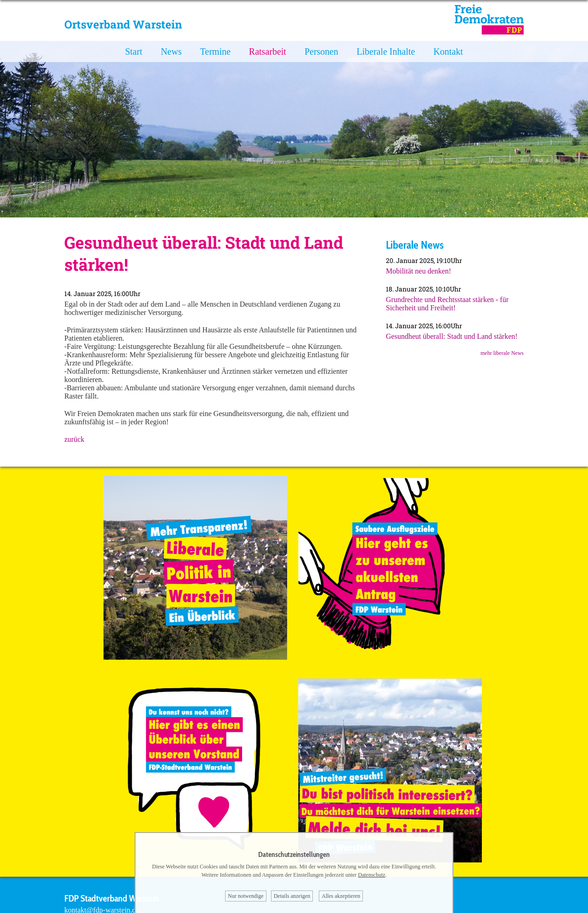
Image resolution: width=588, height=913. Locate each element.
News (171, 51)
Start (134, 51)
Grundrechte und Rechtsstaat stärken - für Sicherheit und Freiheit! (447, 304)
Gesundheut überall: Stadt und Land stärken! (452, 336)
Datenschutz (371, 875)
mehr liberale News (502, 353)
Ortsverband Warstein (123, 24)
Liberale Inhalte (386, 51)
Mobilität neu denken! (418, 271)
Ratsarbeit (268, 51)
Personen (321, 51)
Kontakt (448, 51)
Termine (215, 51)
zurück (74, 439)
